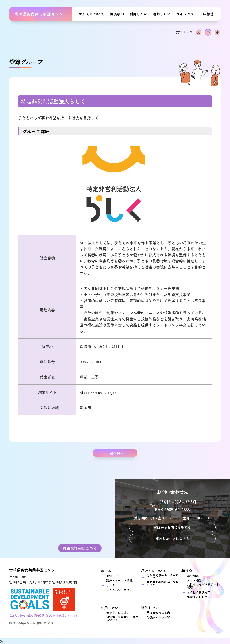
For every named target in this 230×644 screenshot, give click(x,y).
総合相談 (194, 576)
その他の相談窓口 (199, 592)
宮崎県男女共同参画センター (41, 14)
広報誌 (208, 14)
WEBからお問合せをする (172, 527)
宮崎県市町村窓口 (199, 597)
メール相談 (194, 580)
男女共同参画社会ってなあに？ (163, 583)
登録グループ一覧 (158, 617)
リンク (111, 585)
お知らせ (112, 576)
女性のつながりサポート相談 (203, 586)
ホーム (106, 571)
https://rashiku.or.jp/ (98, 392)
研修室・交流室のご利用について (122, 618)
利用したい (138, 14)
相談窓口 (117, 14)
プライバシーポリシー (121, 590)
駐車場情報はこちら (80, 548)
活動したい (162, 14)
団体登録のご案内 (158, 613)
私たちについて (92, 14)
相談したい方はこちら (172, 538)
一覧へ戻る (115, 453)
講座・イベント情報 (119, 580)
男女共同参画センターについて (163, 577)
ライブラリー (187, 14)
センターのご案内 (118, 613)
